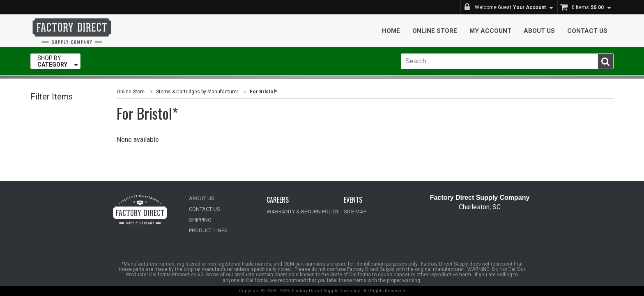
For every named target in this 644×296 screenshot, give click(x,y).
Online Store (435, 31)
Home (391, 31)
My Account (490, 31)
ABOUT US (202, 198)
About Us (539, 31)
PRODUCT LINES (208, 230)
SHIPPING (200, 220)
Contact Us (587, 31)
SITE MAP (355, 212)
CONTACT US (205, 209)
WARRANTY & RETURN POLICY (303, 212)
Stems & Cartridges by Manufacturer (197, 92)
